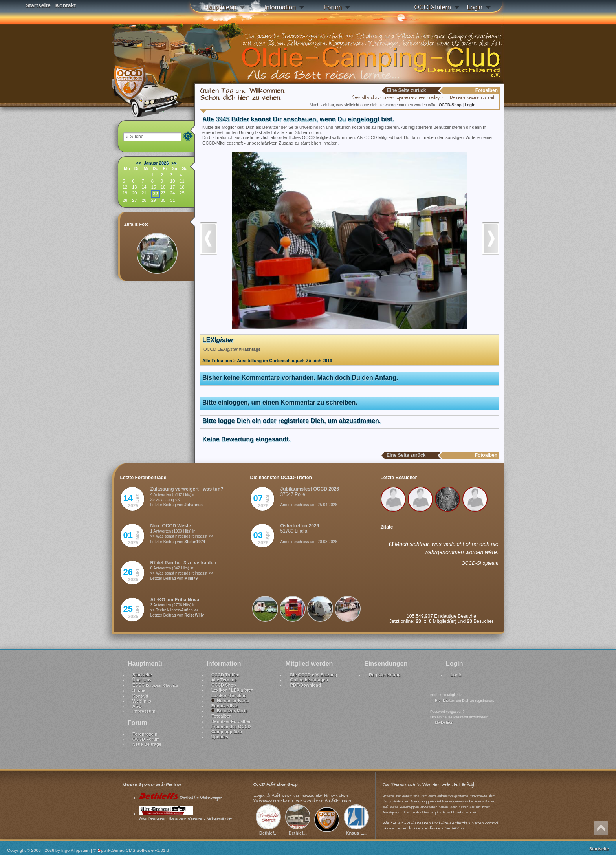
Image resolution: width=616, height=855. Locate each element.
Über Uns (142, 680)
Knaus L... (356, 830)
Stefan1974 (195, 542)
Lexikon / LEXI (232, 690)
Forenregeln (145, 734)
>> (174, 163)
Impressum (144, 711)
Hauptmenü (220, 7)
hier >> (458, 828)
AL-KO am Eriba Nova (175, 600)
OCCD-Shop (451, 105)
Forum (333, 7)
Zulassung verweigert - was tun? (187, 489)
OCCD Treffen (225, 675)
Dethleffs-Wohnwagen (181, 798)
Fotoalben (222, 716)
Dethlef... (268, 830)
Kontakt (66, 5)
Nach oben (601, 828)
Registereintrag (385, 675)
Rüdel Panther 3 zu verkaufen (183, 563)
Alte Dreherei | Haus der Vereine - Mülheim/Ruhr (185, 817)
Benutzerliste (225, 706)
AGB (137, 706)
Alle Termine (224, 680)
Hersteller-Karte (230, 701)
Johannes (193, 505)
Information (280, 7)
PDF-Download (305, 685)
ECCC (155, 685)
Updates (220, 737)
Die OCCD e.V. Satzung (313, 675)
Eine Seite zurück (406, 90)
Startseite (38, 5)
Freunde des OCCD (231, 727)
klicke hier (444, 723)
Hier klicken (445, 701)
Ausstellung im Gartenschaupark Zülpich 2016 (284, 361)
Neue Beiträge (147, 744)
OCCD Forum (146, 739)
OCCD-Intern (432, 7)
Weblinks (142, 701)
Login (475, 7)
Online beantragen (309, 680)
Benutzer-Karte (230, 711)
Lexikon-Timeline (229, 696)
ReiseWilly (194, 615)
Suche (139, 690)
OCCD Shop (224, 685)
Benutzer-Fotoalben (232, 721)
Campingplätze (227, 732)
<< (138, 163)
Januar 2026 (156, 163)
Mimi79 (191, 578)
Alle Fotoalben (217, 361)
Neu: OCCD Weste (171, 526)
